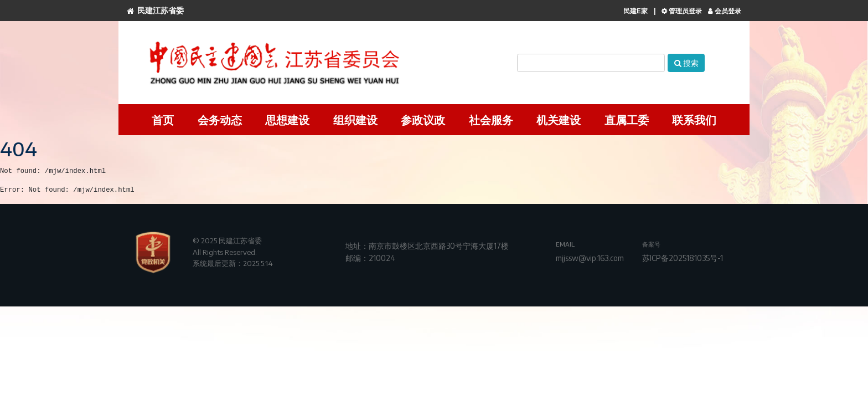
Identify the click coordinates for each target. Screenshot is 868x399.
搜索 (686, 63)
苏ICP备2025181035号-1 (683, 258)
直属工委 (627, 119)
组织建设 (355, 119)
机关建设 (559, 119)
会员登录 (725, 11)
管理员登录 (682, 11)
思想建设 (287, 119)
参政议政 (423, 119)
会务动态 (220, 119)
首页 (163, 119)
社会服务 (491, 119)
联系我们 (694, 119)
